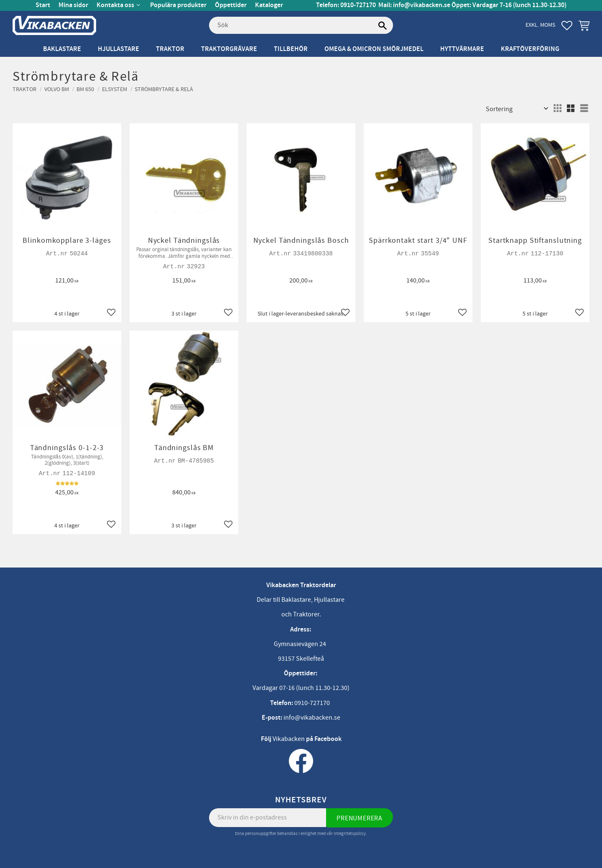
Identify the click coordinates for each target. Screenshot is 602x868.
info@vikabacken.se (422, 5)
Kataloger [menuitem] (269, 5)
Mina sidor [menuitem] (73, 5)
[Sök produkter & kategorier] (301, 25)
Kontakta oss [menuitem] (115, 5)
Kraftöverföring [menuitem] (530, 49)
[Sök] (383, 25)
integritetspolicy (350, 834)
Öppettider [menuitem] (231, 5)
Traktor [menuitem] (170, 49)
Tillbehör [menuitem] (291, 49)
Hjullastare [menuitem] (119, 49)
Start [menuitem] (43, 5)
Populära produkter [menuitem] (178, 5)
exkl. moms (540, 25)
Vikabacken (289, 739)
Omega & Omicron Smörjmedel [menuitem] (374, 49)
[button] (567, 25)
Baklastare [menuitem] (62, 49)
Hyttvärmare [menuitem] (462, 49)
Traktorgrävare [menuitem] (229, 49)
